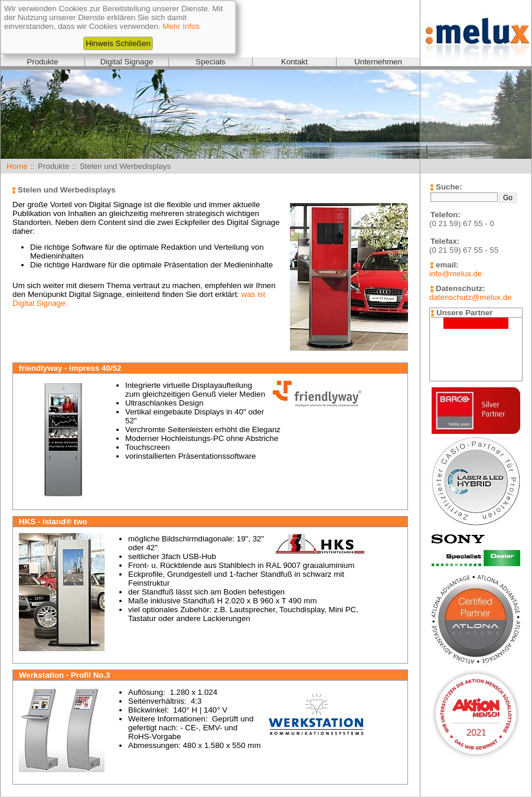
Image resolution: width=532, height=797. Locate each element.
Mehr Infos (181, 26)
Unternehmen (378, 62)
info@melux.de (456, 274)
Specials (210, 62)
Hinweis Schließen (118, 43)
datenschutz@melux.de (470, 297)
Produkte (42, 62)
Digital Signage (127, 62)
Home (17, 166)
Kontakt (294, 62)
